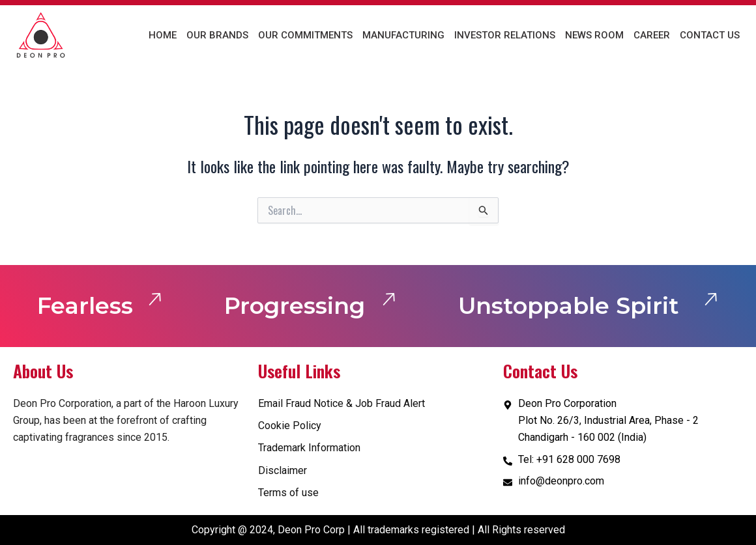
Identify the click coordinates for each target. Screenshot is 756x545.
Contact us (710, 35)
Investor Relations (505, 35)
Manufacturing (403, 35)
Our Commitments (305, 35)
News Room (594, 35)
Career (652, 35)
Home (163, 35)
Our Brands (217, 35)
